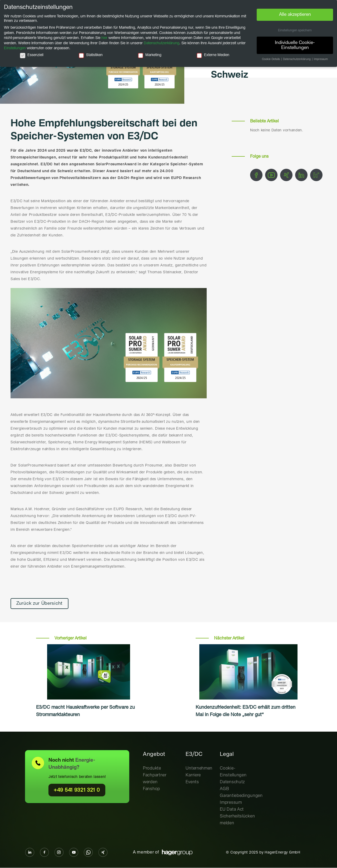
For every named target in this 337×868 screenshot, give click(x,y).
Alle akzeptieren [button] (295, 14)
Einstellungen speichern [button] (295, 31)
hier (104, 38)
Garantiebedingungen (241, 796)
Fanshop (152, 789)
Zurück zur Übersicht (40, 604)
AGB (224, 789)
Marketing (150, 55)
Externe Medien (213, 55)
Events (192, 782)
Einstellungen (15, 48)
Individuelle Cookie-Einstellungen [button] (295, 45)
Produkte (152, 768)
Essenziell (32, 55)
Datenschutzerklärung (162, 43)
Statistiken (91, 55)
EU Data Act (232, 809)
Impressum (231, 803)
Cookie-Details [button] (271, 59)
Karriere (193, 775)
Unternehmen (199, 768)
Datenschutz (232, 782)
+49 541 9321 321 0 (77, 790)
